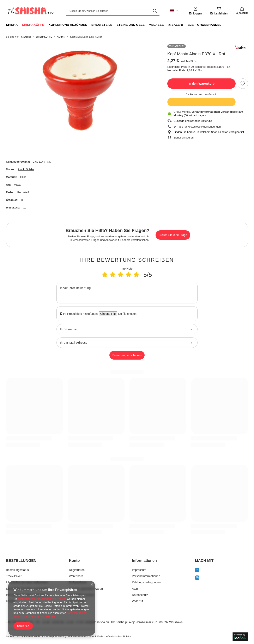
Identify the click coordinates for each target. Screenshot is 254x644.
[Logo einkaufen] (30, 11)
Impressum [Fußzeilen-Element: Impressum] (139, 570)
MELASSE (156, 25)
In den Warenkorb (201, 83)
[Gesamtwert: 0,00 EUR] (242, 11)
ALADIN (61, 37)
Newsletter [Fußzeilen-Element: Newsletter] (76, 607)
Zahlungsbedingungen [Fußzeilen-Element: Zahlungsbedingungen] (146, 582)
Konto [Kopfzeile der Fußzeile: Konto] (74, 561)
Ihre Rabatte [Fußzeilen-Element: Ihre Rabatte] (77, 601)
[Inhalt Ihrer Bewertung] (127, 293)
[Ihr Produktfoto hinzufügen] (126, 314)
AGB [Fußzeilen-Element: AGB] (135, 589)
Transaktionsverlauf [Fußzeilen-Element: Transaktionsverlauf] (82, 595)
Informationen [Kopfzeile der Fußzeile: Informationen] (144, 561)
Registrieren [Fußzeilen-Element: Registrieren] (77, 570)
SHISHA (12, 25)
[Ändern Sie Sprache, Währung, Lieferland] (174, 11)
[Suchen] (155, 11)
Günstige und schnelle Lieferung (193, 121)
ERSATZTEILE (102, 25)
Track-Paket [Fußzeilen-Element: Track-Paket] (14, 576)
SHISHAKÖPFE (33, 25)
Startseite (26, 37)
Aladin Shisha (26, 169)
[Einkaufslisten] (219, 11)
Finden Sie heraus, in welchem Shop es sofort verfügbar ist (209, 132)
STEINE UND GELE (131, 25)
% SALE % (176, 25)
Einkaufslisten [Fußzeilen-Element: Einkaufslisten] (78, 582)
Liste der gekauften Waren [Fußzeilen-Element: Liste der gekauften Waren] (86, 589)
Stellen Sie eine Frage (173, 235)
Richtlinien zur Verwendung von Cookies (42, 599)
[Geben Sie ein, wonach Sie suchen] (113, 11)
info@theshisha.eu (97, 622)
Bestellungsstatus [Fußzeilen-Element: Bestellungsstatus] (17, 570)
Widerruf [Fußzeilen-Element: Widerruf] (137, 601)
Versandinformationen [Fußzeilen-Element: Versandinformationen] (146, 576)
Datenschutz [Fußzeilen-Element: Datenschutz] (140, 595)
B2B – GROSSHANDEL (204, 25)
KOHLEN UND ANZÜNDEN (68, 25)
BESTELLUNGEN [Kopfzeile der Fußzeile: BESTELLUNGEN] (21, 561)
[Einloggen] (195, 11)
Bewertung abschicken (127, 355)
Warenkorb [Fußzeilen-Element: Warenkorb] (76, 576)
